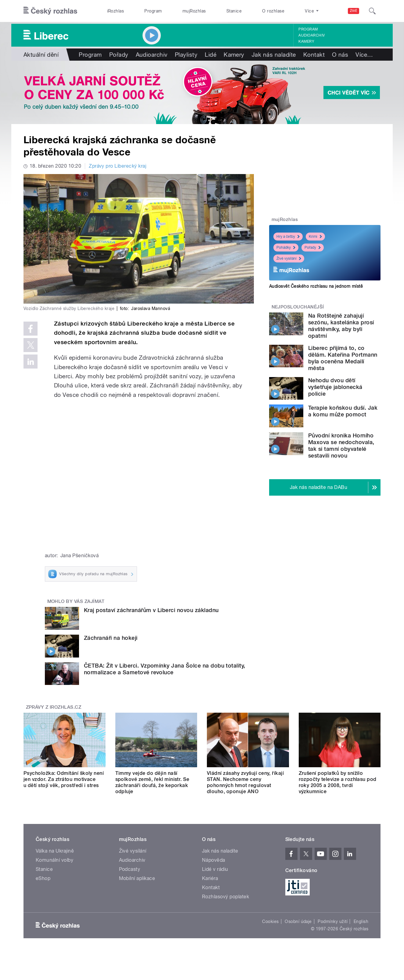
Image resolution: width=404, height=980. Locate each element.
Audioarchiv (312, 35)
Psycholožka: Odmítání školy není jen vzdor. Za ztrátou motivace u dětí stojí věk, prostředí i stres (64, 779)
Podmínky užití (333, 921)
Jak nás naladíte (274, 55)
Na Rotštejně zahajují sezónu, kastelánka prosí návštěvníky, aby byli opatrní (341, 326)
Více (364, 55)
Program (153, 11)
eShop (43, 878)
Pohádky (286, 248)
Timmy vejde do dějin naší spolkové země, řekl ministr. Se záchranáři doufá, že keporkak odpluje (152, 782)
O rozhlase (273, 11)
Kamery (306, 41)
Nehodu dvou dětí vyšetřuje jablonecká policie (335, 387)
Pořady (119, 55)
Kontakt (314, 55)
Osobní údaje (298, 921)
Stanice (234, 11)
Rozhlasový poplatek (225, 897)
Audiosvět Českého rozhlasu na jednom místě (316, 286)
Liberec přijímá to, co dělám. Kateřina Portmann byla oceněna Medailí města (343, 358)
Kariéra (210, 878)
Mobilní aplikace (137, 878)
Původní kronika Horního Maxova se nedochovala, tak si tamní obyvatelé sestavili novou (341, 445)
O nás (340, 55)
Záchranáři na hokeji (111, 638)
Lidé (211, 55)
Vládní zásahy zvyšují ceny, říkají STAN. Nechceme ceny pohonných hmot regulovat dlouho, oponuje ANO (245, 782)
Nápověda (214, 860)
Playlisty (186, 55)
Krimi (315, 237)
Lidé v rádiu (215, 869)
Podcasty (130, 869)
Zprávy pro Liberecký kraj (117, 166)
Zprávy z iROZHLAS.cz (54, 707)
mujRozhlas (194, 11)
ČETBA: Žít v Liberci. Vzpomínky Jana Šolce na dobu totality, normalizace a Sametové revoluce (165, 669)
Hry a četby (288, 237)
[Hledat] (372, 11)
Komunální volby (54, 860)
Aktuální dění (41, 55)
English (361, 921)
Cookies (270, 921)
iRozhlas (116, 11)
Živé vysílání (289, 258)
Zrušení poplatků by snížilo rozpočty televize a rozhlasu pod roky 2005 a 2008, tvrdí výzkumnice (338, 782)
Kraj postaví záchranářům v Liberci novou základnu (151, 610)
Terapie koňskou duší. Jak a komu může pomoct (343, 411)
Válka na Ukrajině (55, 851)
